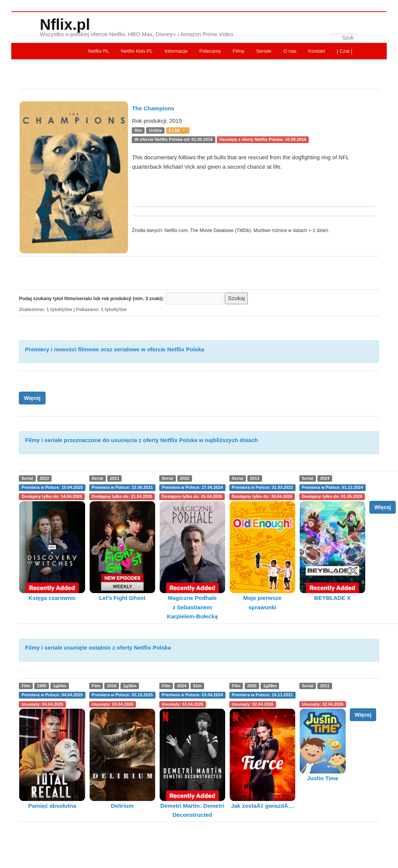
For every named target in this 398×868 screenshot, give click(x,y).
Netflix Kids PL (137, 51)
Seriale (264, 51)
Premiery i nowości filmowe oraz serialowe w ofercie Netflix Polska (114, 349)
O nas (290, 51)
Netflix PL (99, 51)
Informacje (176, 51)
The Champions (153, 108)
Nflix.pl (65, 24)
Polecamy (210, 51)
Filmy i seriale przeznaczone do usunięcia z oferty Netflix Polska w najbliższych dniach (141, 440)
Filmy (239, 51)
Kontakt (317, 51)
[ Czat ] (344, 51)
